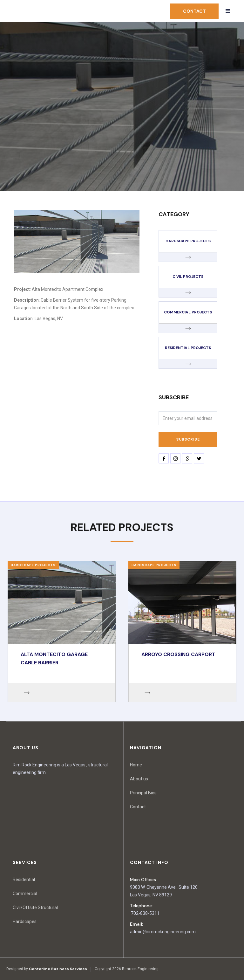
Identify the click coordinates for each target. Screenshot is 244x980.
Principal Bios (143, 793)
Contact (138, 807)
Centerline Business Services (58, 969)
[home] (38, 12)
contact (194, 11)
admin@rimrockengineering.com (163, 932)
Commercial (25, 894)
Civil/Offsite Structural (35, 908)
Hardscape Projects (33, 565)
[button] (228, 11)
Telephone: (141, 906)
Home (136, 765)
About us (139, 779)
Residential (24, 880)
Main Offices (143, 880)
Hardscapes (25, 922)
